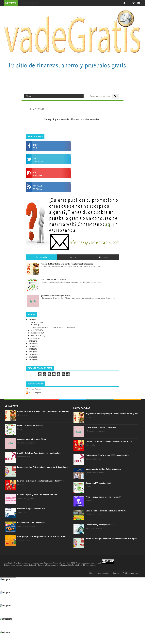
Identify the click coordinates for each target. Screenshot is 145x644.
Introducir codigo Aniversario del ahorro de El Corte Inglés (43, 467)
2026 (31, 320)
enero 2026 (36, 338)
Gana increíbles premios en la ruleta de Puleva (106, 511)
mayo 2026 (36, 322)
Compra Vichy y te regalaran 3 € (100, 525)
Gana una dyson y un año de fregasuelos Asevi (38, 495)
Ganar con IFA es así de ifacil (30, 425)
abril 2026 (35, 330)
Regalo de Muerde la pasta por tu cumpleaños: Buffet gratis (43, 411)
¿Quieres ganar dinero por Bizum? (32, 439)
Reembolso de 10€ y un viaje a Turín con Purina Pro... (55, 327)
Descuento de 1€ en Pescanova (31, 523)
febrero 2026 (36, 336)
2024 (31, 343)
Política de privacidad (131, 573)
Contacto (116, 573)
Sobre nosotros (103, 573)
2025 (31, 341)
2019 (31, 357)
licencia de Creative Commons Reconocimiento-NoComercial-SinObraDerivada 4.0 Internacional (59, 565)
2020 (31, 354)
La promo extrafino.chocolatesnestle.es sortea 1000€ (40, 481)
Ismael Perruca (35, 389)
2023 (31, 346)
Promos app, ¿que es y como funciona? (103, 497)
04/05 (36, 325)
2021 (31, 352)
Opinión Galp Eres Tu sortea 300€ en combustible (39, 453)
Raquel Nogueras (36, 393)
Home (32, 109)
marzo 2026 (36, 333)
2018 (31, 360)
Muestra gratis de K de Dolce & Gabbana (103, 469)
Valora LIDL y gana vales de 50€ (31, 509)
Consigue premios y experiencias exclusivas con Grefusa (42, 537)
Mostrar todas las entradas (85, 119)
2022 (31, 349)
